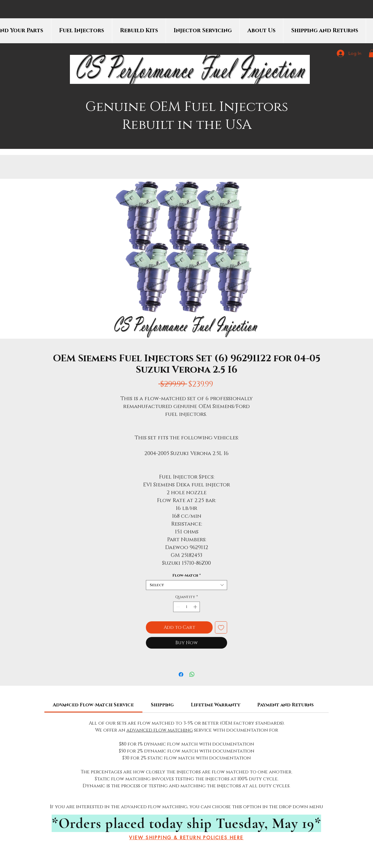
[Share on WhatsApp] (192, 674)
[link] (93, 705)
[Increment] (196, 607)
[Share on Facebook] (181, 674)
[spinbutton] (187, 607)
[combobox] (186, 585)
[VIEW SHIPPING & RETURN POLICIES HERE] (186, 838)
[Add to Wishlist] (221, 627)
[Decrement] (178, 607)
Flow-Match (186, 575)
